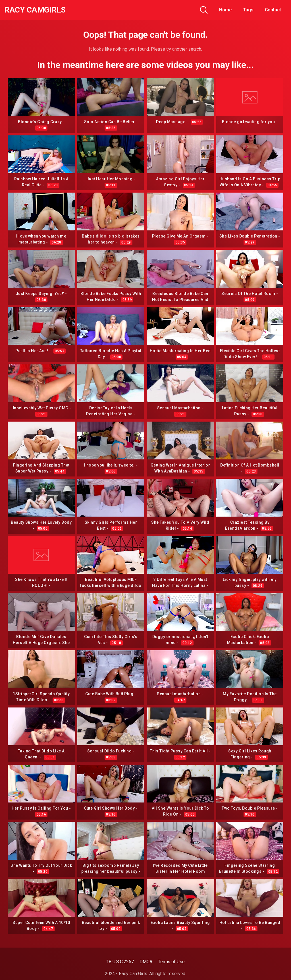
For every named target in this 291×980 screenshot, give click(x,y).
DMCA (146, 962)
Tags (248, 10)
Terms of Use (171, 962)
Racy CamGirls (35, 10)
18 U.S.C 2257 (120, 962)
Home (225, 10)
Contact (273, 10)
